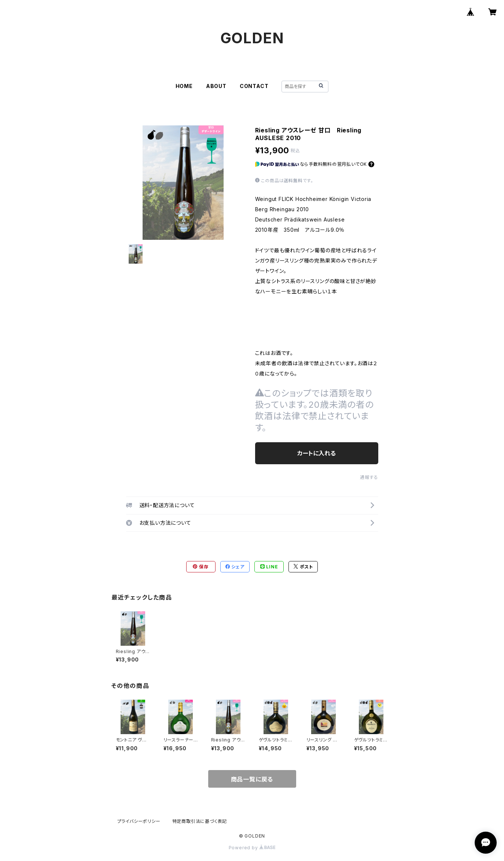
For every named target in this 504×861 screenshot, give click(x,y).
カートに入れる (317, 453)
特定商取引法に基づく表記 (200, 821)
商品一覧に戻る (252, 779)
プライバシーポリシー (139, 821)
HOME (184, 86)
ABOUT (216, 86)
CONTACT (254, 86)
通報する (369, 477)
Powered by (252, 848)
